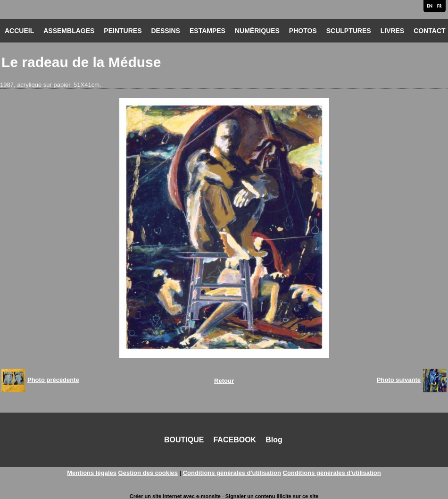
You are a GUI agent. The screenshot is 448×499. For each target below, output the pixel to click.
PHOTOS (303, 31)
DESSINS (165, 31)
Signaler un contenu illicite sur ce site (272, 496)
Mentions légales (92, 473)
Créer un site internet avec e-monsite (175, 496)
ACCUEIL (19, 31)
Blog (274, 440)
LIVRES (393, 31)
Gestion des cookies (148, 473)
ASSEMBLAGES (69, 31)
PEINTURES (123, 31)
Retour (224, 381)
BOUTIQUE (184, 440)
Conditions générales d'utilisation (232, 473)
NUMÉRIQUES (257, 31)
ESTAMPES (207, 31)
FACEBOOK (235, 440)
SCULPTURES (349, 31)
